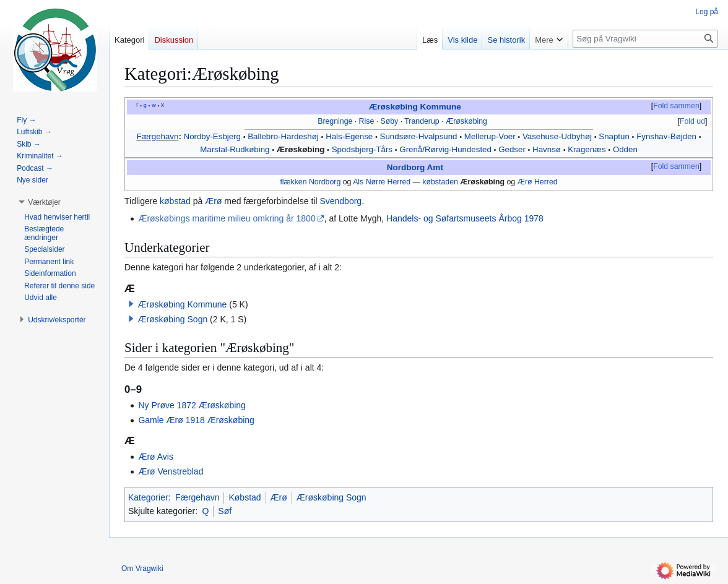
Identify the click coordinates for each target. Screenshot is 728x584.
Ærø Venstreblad (171, 471)
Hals (334, 136)
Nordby (197, 136)
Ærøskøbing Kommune (415, 107)
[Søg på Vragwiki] (645, 39)
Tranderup (422, 121)
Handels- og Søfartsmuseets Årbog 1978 (465, 218)
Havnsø (547, 149)
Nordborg (325, 182)
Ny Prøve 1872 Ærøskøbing (192, 405)
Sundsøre (398, 136)
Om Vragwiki (142, 569)
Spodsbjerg (353, 149)
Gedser (512, 149)
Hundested (472, 149)
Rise (367, 121)
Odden (625, 149)
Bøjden (683, 136)
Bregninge (335, 121)
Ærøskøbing (466, 121)
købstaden (440, 182)
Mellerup (480, 136)
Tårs (384, 149)
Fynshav (652, 136)
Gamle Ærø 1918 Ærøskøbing (196, 420)
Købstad (245, 497)
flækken (293, 182)
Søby (390, 121)
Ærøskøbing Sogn (172, 319)
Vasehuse (540, 136)
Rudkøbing (249, 149)
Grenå (411, 149)
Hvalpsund (438, 136)
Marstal (214, 149)
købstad (175, 201)
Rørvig (437, 149)
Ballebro (263, 136)
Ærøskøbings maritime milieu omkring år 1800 (227, 218)
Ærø (213, 201)
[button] (131, 304)
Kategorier (148, 497)
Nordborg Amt (415, 167)
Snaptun (614, 136)
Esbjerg (227, 136)
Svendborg (340, 201)
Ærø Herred (538, 182)
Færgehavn (157, 136)
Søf (225, 511)
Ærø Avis (156, 457)
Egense (359, 136)
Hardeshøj (299, 136)
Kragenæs (587, 149)
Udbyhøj (577, 136)
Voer (507, 136)
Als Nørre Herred (382, 182)
